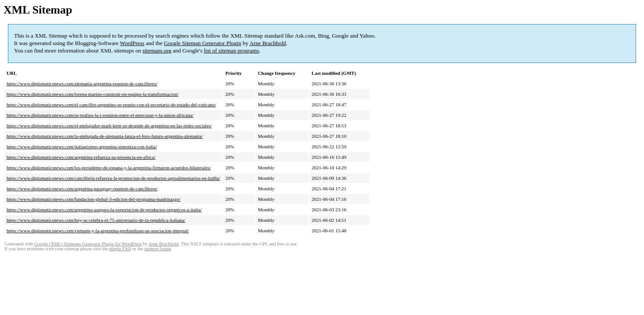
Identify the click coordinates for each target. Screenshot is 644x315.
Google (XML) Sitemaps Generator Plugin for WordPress (88, 244)
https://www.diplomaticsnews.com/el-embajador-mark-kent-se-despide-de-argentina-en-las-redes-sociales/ (109, 126)
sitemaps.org (157, 51)
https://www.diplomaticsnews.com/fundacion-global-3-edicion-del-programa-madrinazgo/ (94, 199)
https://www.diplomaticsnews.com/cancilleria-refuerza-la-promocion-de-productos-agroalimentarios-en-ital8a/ (113, 178)
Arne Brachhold (267, 43)
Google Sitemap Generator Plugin (203, 43)
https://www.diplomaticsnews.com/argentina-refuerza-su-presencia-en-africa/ (81, 157)
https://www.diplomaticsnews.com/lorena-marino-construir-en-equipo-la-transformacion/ (93, 94)
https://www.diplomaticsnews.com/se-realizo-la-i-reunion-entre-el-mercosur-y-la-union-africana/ (100, 115)
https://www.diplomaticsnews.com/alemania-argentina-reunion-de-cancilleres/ (82, 84)
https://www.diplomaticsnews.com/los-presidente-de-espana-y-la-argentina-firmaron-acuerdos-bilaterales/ (109, 168)
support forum (157, 249)
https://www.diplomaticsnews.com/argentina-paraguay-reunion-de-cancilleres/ (82, 189)
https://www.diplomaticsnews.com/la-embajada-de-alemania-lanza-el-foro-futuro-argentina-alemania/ (105, 136)
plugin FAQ (120, 249)
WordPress (132, 43)
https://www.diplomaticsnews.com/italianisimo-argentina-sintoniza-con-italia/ (82, 147)
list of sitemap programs (231, 51)
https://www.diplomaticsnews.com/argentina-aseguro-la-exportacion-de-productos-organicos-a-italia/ (104, 210)
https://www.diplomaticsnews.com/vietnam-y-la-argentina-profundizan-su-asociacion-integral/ (98, 231)
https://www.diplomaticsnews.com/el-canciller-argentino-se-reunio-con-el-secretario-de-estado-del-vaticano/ (111, 105)
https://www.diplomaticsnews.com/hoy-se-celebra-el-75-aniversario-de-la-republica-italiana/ (96, 220)
